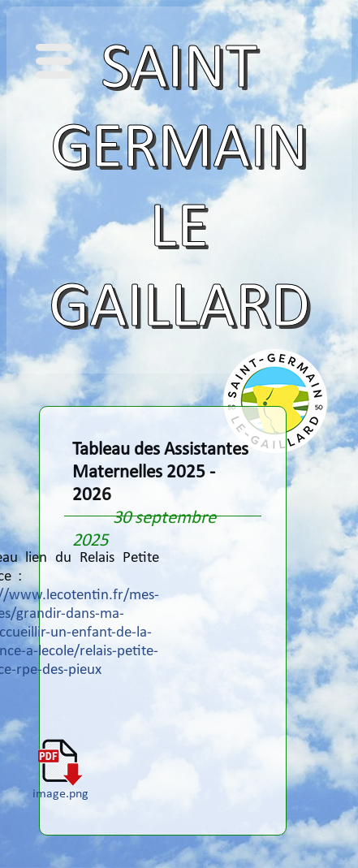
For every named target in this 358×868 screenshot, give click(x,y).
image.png (60, 788)
